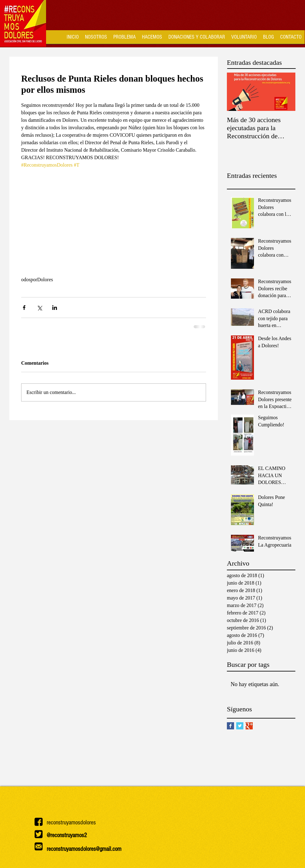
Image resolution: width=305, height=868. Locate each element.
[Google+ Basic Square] (249, 726)
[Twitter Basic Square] (240, 726)
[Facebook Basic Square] (230, 726)
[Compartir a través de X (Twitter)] (39, 308)
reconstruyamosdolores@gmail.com (84, 849)
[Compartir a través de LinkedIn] (55, 308)
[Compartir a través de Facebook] (24, 308)
